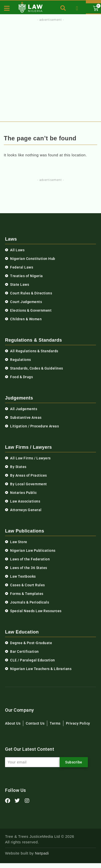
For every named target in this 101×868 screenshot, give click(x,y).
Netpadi (42, 853)
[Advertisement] (49, 70)
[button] (63, 9)
